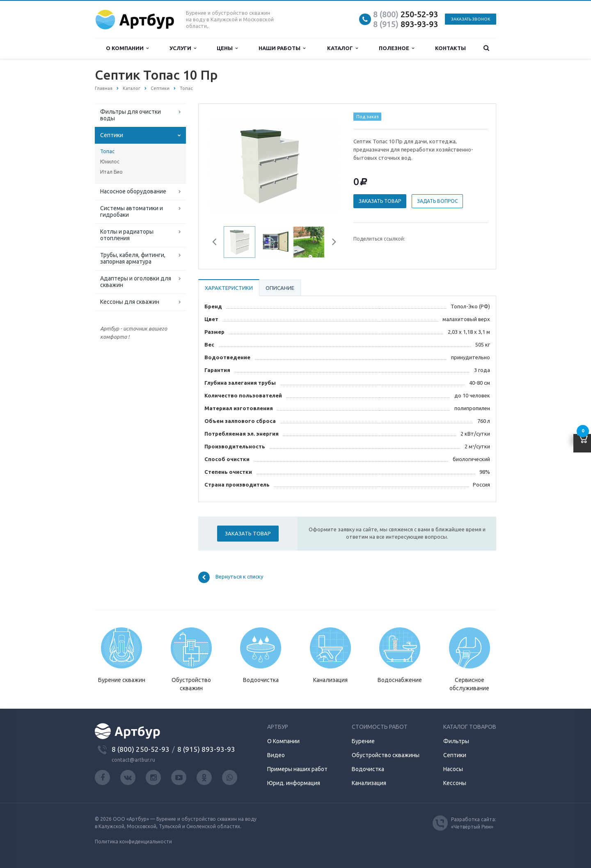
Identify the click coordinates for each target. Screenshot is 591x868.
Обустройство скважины (386, 755)
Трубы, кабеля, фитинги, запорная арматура (133, 258)
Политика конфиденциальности (133, 842)
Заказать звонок (471, 19)
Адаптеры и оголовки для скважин (136, 282)
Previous (218, 243)
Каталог (342, 48)
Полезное (396, 48)
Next (331, 243)
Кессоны (455, 783)
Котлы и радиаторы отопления (127, 235)
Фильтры (456, 741)
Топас (107, 151)
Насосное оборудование (133, 191)
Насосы (453, 769)
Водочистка (368, 769)
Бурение (363, 741)
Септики (112, 135)
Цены (227, 48)
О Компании (283, 741)
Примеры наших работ (297, 769)
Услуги (183, 48)
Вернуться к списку (231, 577)
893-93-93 (405, 24)
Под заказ (368, 117)
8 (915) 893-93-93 (206, 749)
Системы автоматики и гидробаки (132, 211)
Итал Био (111, 172)
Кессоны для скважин (130, 302)
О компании (127, 48)
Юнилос (110, 162)
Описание (280, 288)
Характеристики (229, 288)
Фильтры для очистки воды (131, 115)
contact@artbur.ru (133, 760)
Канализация (369, 783)
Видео (276, 755)
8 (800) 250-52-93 (141, 749)
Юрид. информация (294, 783)
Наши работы (282, 48)
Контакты (450, 48)
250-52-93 (405, 14)
